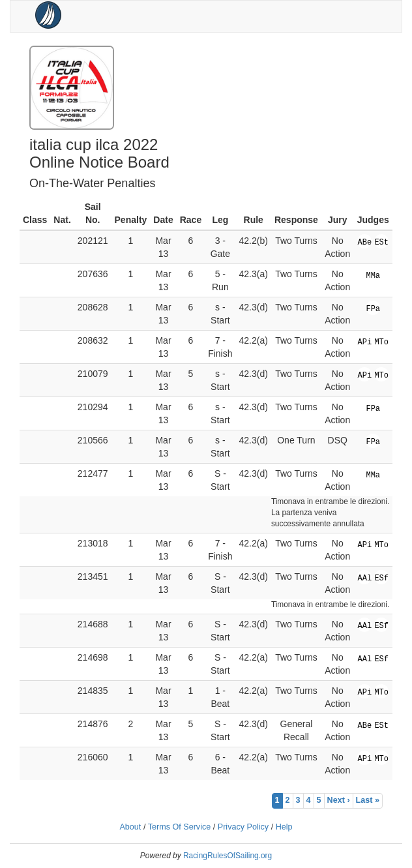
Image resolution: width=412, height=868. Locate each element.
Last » (368, 800)
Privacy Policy (243, 827)
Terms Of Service (180, 827)
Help (284, 827)
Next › (339, 800)
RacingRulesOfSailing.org (228, 856)
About (130, 827)
